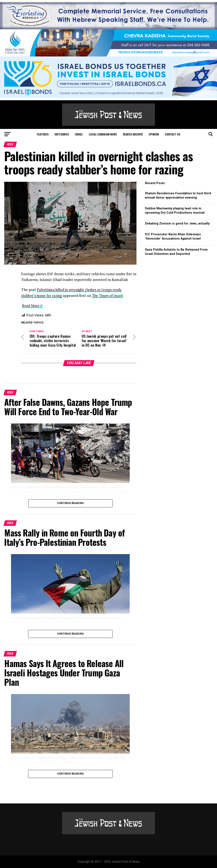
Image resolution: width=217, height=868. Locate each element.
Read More (31, 306)
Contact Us (172, 134)
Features (43, 134)
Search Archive (133, 134)
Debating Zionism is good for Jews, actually (177, 224)
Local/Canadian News (103, 134)
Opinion (154, 134)
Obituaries (62, 134)
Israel (79, 134)
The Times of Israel (110, 295)
